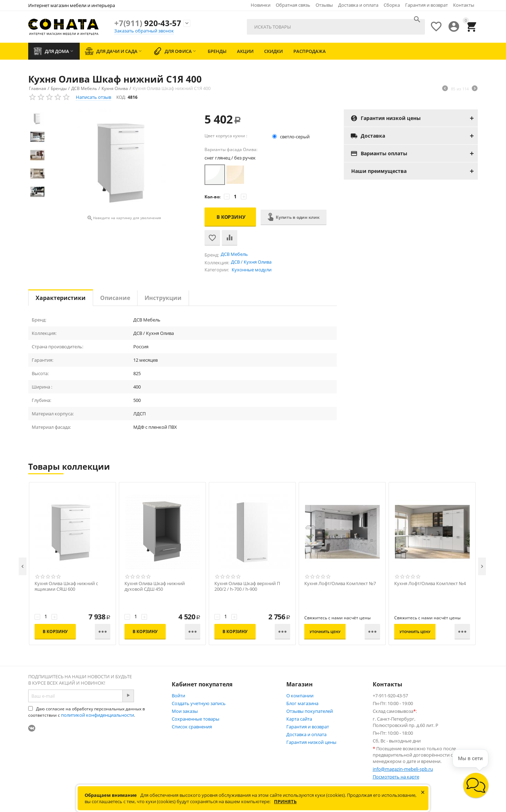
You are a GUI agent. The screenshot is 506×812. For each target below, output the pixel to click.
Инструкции (163, 298)
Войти (178, 696)
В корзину (231, 217)
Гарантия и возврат (426, 5)
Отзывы (324, 5)
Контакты (464, 5)
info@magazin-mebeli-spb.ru (403, 769)
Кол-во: (212, 197)
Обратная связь (293, 5)
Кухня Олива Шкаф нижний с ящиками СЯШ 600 (66, 587)
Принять (285, 801)
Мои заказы (185, 711)
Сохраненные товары (196, 719)
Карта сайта (299, 719)
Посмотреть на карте (396, 777)
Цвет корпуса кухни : (226, 136)
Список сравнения (192, 727)
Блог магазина (302, 703)
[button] (476, 785)
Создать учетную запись (199, 703)
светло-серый (291, 137)
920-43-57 (148, 23)
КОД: (121, 97)
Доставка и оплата (358, 5)
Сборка (392, 5)
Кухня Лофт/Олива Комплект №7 (340, 584)
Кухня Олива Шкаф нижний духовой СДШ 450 (155, 587)
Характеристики (61, 298)
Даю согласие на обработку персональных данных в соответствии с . (87, 712)
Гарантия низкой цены (311, 742)
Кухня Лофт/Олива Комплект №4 (430, 584)
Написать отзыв (93, 97)
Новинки (261, 5)
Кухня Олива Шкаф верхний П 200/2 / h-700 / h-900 (247, 587)
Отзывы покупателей (310, 711)
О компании (300, 696)
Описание (115, 298)
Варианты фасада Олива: (231, 149)
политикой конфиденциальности (97, 715)
